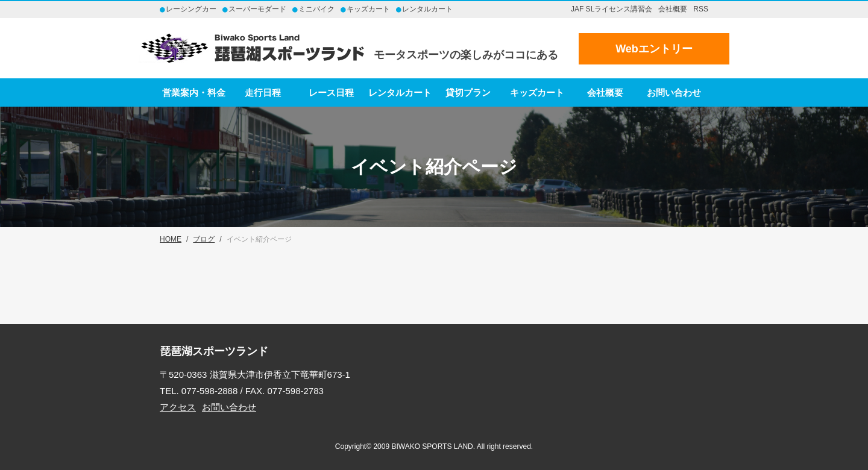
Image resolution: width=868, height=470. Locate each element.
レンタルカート (400, 92)
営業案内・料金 (194, 92)
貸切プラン (468, 92)
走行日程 (263, 92)
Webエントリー (654, 49)
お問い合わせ (674, 92)
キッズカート (537, 92)
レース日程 (331, 92)
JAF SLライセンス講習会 (612, 9)
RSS (701, 9)
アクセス (178, 407)
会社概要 (673, 9)
